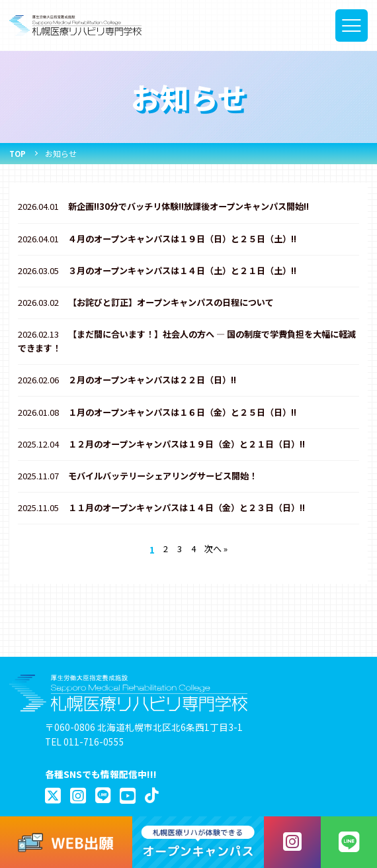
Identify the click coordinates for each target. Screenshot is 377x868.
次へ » (217, 563)
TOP (18, 153)
